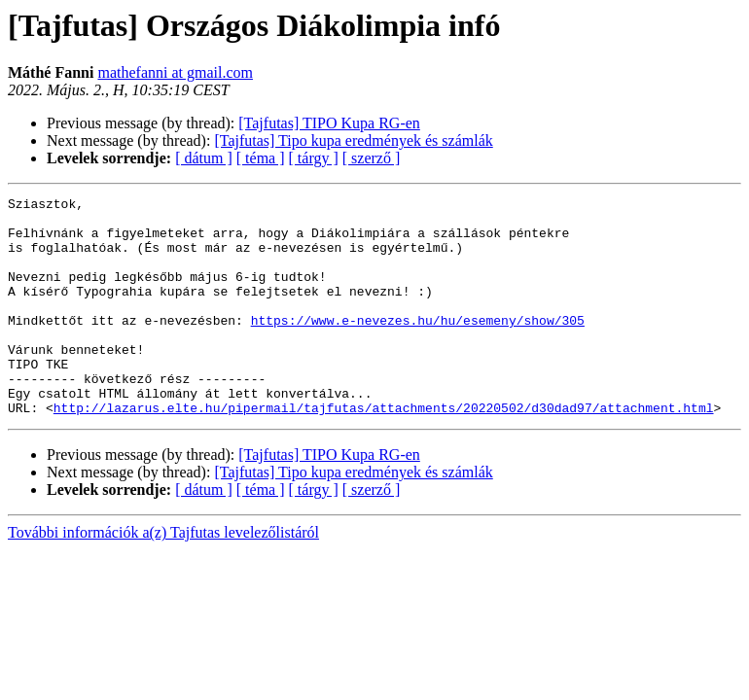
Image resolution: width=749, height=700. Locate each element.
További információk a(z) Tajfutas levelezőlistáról (163, 576)
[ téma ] (261, 158)
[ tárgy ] (314, 158)
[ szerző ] (372, 158)
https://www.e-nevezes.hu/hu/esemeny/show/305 (418, 346)
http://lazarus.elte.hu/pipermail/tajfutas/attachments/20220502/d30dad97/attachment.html (384, 451)
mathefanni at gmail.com (175, 72)
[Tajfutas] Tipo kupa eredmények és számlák (353, 140)
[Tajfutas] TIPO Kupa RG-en (329, 123)
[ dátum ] (204, 158)
